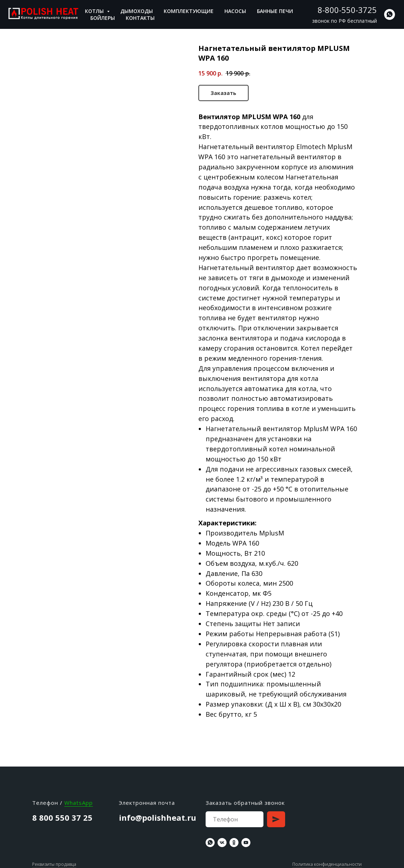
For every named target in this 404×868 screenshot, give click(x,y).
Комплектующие (189, 11)
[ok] (234, 843)
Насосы (235, 11)
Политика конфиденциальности (327, 864)
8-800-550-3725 (347, 10)
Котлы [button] (95, 11)
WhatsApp (79, 803)
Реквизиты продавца (54, 864)
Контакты (140, 18)
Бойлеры (103, 18)
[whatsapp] (390, 14)
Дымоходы (137, 11)
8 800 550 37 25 (62, 817)
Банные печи (275, 11)
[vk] (222, 843)
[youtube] (246, 843)
